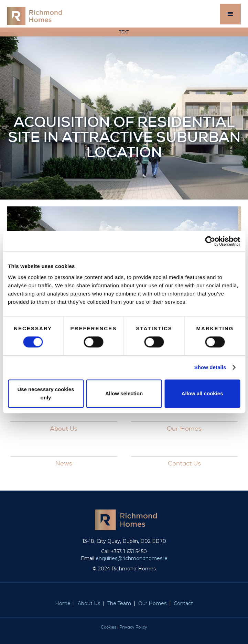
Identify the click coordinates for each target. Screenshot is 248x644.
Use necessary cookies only (46, 393)
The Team (119, 603)
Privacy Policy (133, 627)
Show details (210, 367)
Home (63, 603)
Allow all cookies (202, 393)
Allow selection (124, 393)
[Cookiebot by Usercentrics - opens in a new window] (210, 241)
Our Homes (152, 603)
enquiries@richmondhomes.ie (132, 558)
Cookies (109, 627)
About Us (89, 603)
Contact (183, 603)
